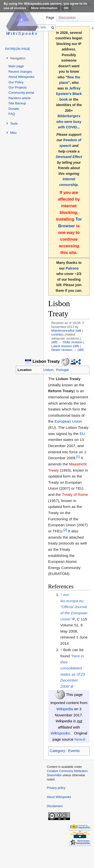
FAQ (12, 114)
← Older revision (70, 342)
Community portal (21, 93)
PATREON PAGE (18, 49)
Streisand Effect (69, 157)
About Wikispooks (21, 77)
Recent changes (20, 72)
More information (44, 8)
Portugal (62, 370)
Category (57, 751)
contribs (57, 334)
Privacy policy (56, 788)
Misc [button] (13, 133)
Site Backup (17, 103)
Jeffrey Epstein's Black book (69, 94)
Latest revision (62, 346)
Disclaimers (55, 806)
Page (50, 18)
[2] (65, 530)
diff (55, 342)
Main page (16, 66)
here (78, 739)
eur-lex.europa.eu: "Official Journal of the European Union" (74, 607)
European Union (68, 421)
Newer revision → (64, 350)
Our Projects (17, 87)
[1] (78, 457)
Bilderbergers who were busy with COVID (69, 122)
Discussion (67, 18)
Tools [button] (14, 124)
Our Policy (16, 82)
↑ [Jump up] (61, 595)
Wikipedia (65, 709)
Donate (14, 109)
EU (82, 434)
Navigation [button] (18, 58)
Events (74, 751)
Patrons (72, 268)
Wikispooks (60, 733)
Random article (19, 98)
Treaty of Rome (75, 494)
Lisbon (48, 370)
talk (79, 331)
